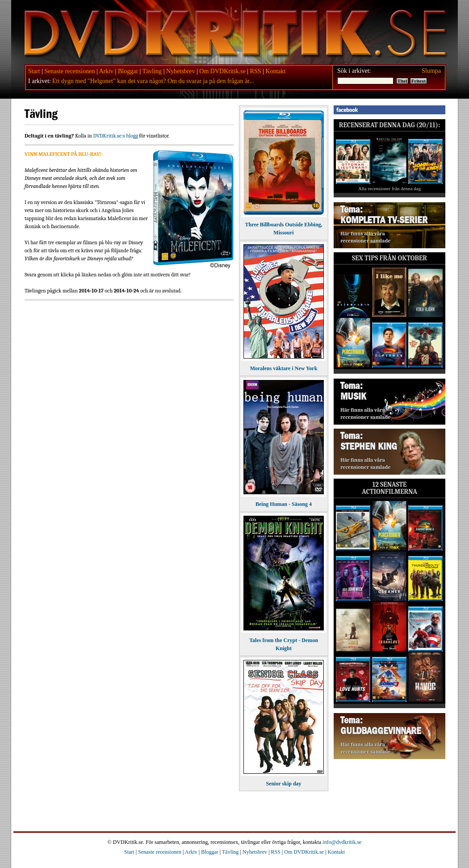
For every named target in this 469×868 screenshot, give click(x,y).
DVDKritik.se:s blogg (115, 136)
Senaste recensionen (69, 71)
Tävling (152, 71)
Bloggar (128, 71)
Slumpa (431, 71)
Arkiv (106, 71)
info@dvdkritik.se (342, 842)
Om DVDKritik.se (222, 71)
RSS (256, 71)
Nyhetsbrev (181, 71)
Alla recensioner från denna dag (390, 188)
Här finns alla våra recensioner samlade (365, 237)
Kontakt (275, 71)
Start (34, 71)
